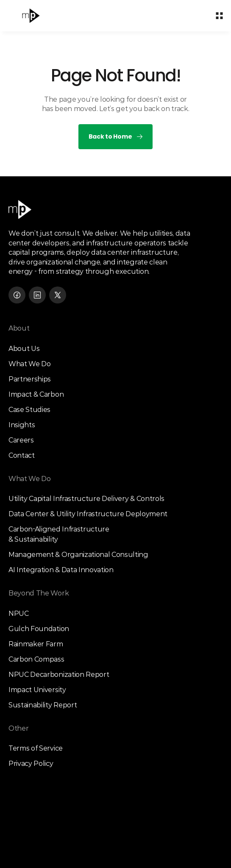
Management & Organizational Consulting (78, 555)
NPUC (19, 613)
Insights (22, 425)
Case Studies (29, 410)
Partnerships (30, 379)
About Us (24, 349)
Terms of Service (36, 748)
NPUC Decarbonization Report (59, 675)
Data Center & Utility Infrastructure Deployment (88, 514)
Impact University (37, 690)
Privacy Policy (31, 764)
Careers (21, 440)
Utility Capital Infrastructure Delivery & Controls (86, 499)
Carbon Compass (36, 659)
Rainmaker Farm (36, 644)
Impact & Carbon (36, 394)
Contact (22, 455)
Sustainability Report (43, 705)
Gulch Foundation (39, 629)
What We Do (30, 364)
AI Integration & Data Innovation (61, 570)
